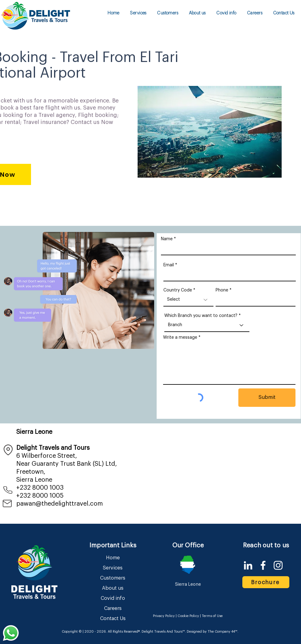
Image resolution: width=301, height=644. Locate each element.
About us (113, 588)
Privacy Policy (164, 616)
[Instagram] (278, 565)
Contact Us (113, 619)
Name (167, 239)
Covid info (113, 598)
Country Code (178, 290)
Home (113, 558)
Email (169, 265)
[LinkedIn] (248, 565)
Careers (113, 608)
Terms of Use (212, 616)
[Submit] (267, 398)
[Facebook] (263, 565)
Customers (113, 578)
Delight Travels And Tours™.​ (164, 632)
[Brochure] (266, 582)
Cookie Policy (188, 616)
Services (113, 568)
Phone (222, 290)
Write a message (180, 337)
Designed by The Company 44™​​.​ (212, 632)
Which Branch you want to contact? (201, 316)
